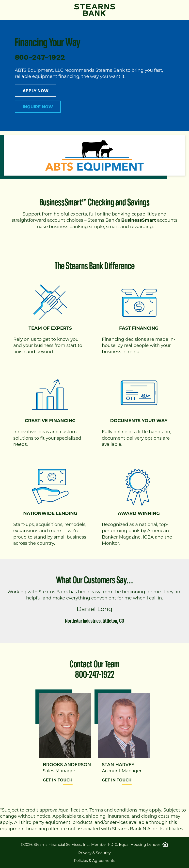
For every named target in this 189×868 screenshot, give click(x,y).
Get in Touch (58, 780)
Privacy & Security (94, 853)
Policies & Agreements (94, 860)
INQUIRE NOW (38, 107)
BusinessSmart (138, 220)
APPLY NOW (36, 91)
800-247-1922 (95, 673)
